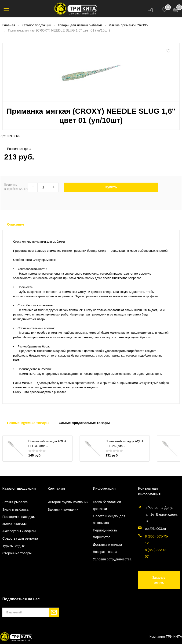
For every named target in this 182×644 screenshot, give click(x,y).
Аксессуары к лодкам (19, 531)
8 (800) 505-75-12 (157, 540)
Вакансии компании (63, 510)
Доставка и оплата (107, 545)
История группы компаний (68, 502)
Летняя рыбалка (15, 502)
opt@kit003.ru (156, 529)
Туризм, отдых (13, 546)
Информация (104, 488)
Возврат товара (105, 552)
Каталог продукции (19, 488)
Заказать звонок (159, 580)
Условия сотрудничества (112, 559)
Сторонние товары (17, 553)
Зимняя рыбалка (15, 510)
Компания (56, 488)
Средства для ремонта (20, 538)
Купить (111, 187)
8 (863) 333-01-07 (157, 553)
